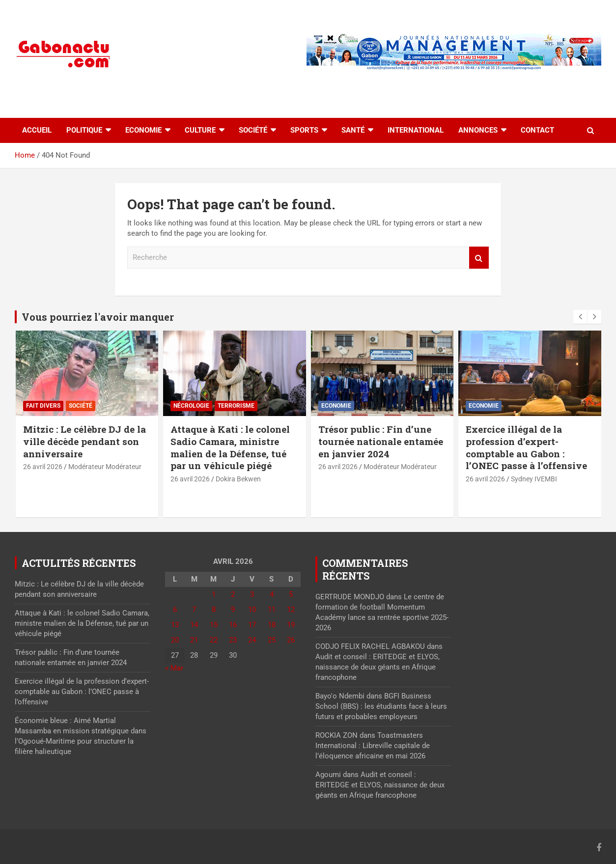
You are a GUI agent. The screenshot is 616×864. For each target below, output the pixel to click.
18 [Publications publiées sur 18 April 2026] (272, 625)
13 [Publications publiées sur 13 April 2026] (175, 625)
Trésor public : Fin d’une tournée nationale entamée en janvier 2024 (381, 441)
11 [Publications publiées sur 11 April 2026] (272, 610)
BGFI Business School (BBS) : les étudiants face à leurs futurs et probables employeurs (381, 706)
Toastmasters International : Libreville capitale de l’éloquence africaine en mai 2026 (373, 746)
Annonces (478, 130)
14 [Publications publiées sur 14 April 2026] (194, 625)
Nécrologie (191, 406)
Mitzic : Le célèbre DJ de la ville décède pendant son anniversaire (84, 441)
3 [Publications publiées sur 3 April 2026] (252, 594)
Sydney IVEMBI (534, 479)
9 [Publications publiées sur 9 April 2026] (233, 610)
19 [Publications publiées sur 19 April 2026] (291, 625)
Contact (537, 130)
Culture (200, 130)
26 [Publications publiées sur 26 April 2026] (291, 640)
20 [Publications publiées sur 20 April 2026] (175, 640)
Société (253, 130)
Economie (143, 130)
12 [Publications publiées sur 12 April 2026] (291, 610)
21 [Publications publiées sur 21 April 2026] (194, 640)
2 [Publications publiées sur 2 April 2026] (233, 594)
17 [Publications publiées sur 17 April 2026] (252, 625)
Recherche (479, 258)
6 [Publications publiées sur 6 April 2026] (175, 610)
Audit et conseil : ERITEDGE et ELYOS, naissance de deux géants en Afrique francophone (378, 667)
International (416, 130)
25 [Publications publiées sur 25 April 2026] (272, 640)
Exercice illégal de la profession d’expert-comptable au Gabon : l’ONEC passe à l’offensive (526, 447)
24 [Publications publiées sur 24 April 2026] (252, 640)
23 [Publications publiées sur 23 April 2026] (233, 640)
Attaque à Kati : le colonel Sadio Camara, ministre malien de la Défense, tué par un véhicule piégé (230, 447)
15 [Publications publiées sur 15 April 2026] (214, 625)
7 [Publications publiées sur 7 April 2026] (194, 610)
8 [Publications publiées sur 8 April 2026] (214, 610)
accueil (37, 130)
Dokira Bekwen (238, 479)
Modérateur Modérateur (105, 467)
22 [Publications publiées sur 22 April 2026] (214, 640)
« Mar (174, 668)
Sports (304, 130)
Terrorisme (236, 406)
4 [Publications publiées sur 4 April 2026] (272, 594)
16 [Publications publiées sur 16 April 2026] (233, 625)
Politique (84, 130)
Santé (353, 130)
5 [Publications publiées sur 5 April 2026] (291, 594)
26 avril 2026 (43, 467)
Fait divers (43, 406)
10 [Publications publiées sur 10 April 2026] (252, 610)
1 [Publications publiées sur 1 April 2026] (214, 594)
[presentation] (580, 317)
